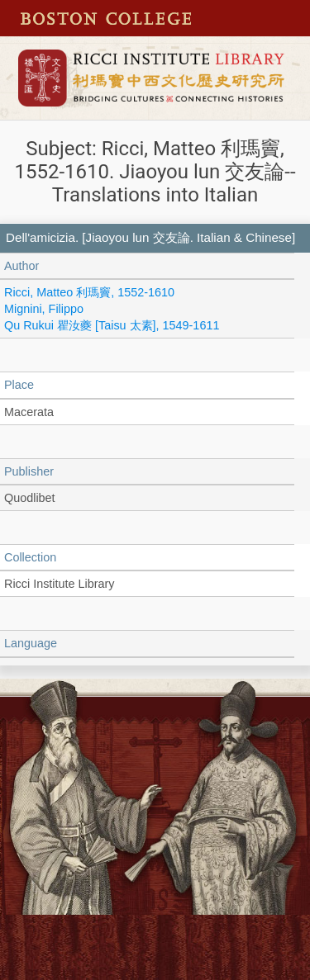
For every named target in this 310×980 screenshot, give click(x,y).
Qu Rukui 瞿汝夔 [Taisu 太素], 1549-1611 (112, 325)
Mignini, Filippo (44, 309)
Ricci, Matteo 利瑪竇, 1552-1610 (89, 292)
